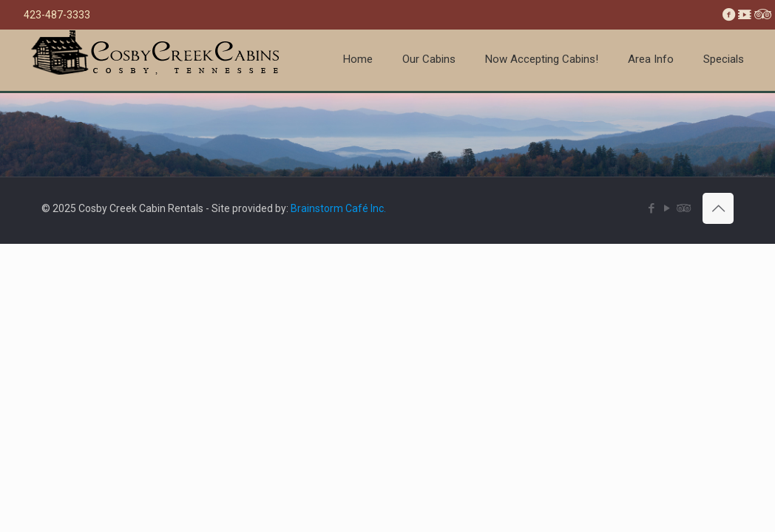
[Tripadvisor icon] (682, 208)
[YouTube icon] (667, 208)
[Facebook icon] (651, 208)
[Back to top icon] (718, 208)
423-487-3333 (57, 15)
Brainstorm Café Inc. (338, 208)
